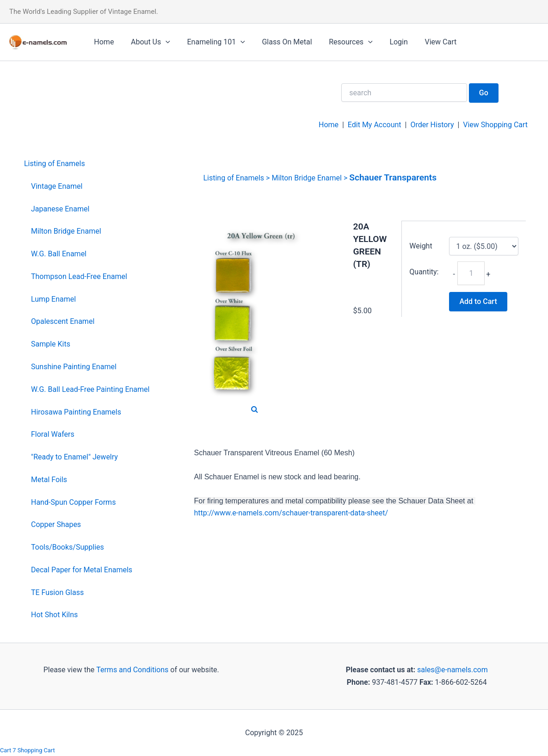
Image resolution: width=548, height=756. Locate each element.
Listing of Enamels (55, 164)
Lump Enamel (53, 299)
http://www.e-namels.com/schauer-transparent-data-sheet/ (291, 513)
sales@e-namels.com (453, 670)
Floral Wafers (53, 434)
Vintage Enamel (57, 186)
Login (387, 42)
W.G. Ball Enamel (59, 254)
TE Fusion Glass (57, 592)
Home (103, 42)
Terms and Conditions (131, 670)
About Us (147, 42)
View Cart (427, 42)
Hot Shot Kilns (54, 615)
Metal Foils (49, 480)
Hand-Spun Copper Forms (73, 502)
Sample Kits (51, 344)
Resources (341, 42)
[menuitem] (87, 164)
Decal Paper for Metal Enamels (82, 570)
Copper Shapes (56, 524)
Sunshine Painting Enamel (74, 367)
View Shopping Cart (495, 125)
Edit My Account (375, 125)
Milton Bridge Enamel (66, 231)
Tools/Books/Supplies (68, 547)
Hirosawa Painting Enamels (76, 412)
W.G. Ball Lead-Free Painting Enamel (90, 389)
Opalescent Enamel (63, 321)
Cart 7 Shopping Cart (28, 750)
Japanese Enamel (60, 209)
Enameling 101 (211, 42)
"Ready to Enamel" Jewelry (74, 457)
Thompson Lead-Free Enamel (79, 276)
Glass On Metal (279, 42)
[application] (162, 42)
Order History (432, 125)
